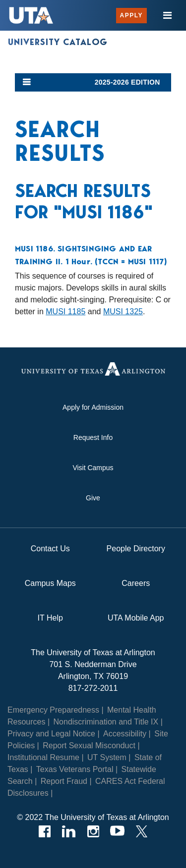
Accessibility (125, 734)
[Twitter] (142, 831)
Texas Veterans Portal (75, 769)
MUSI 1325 (123, 312)
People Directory (136, 549)
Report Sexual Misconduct (89, 746)
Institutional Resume (43, 757)
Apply (131, 15)
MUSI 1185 (65, 312)
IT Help (50, 618)
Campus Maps (50, 583)
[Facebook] (44, 831)
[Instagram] (93, 831)
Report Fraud (64, 781)
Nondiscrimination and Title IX (106, 722)
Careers (136, 583)
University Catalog (58, 42)
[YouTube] (117, 831)
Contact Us (50, 549)
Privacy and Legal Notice (51, 734)
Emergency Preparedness (53, 710)
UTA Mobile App (136, 618)
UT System (107, 757)
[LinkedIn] (69, 831)
